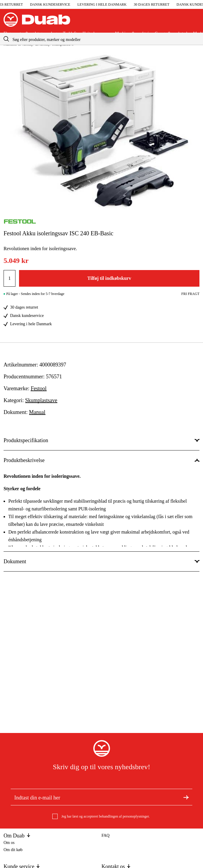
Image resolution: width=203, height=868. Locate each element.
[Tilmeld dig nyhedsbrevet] (186, 797)
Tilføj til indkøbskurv (109, 278)
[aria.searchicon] (6, 39)
